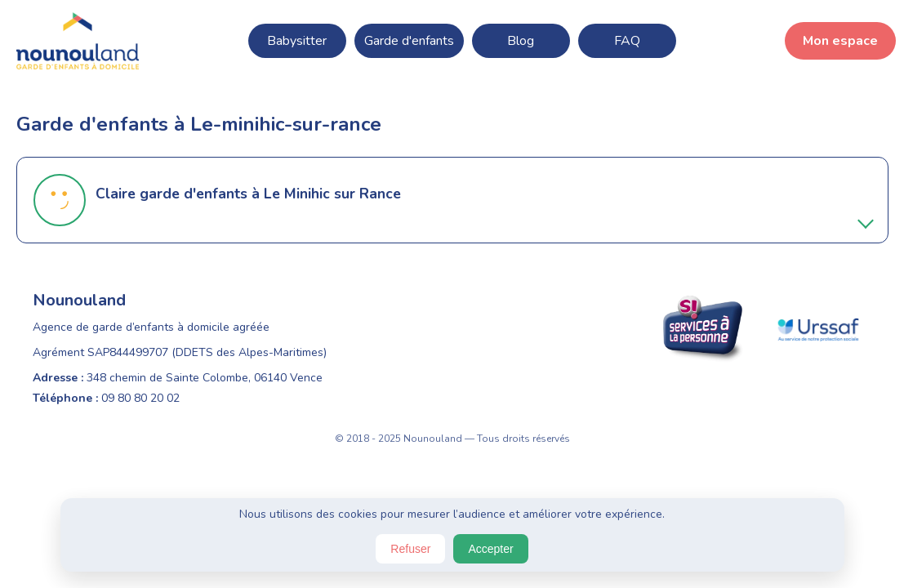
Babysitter (297, 41)
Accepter (490, 549)
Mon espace (840, 41)
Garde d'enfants (409, 41)
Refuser (410, 549)
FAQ (627, 41)
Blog (521, 41)
